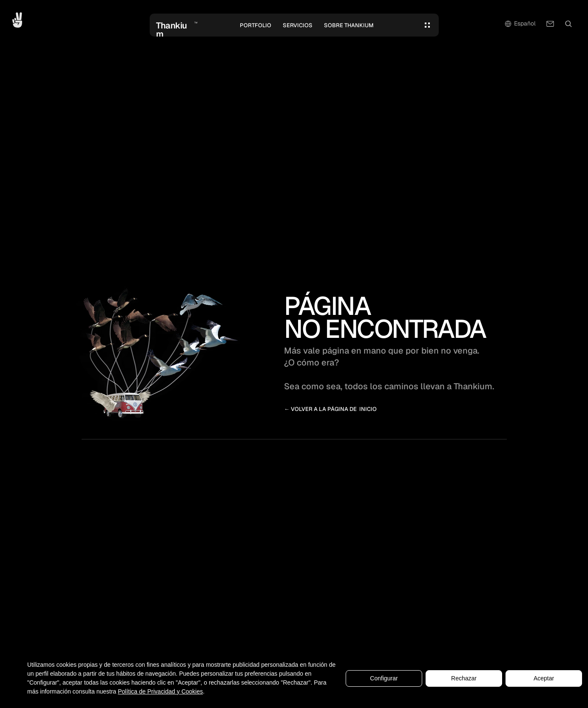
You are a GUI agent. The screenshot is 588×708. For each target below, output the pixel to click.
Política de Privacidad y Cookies (160, 691)
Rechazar (464, 678)
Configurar (384, 678)
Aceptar (544, 678)
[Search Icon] (568, 24)
